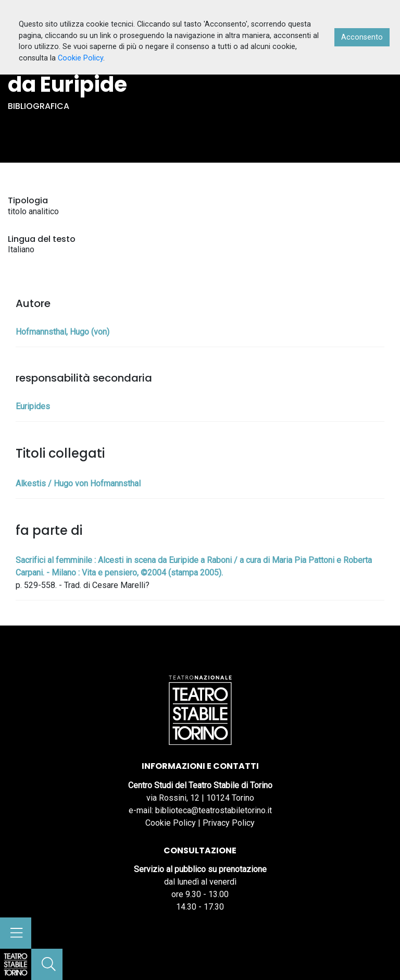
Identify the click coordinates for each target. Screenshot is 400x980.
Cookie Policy (171, 823)
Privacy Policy (229, 823)
